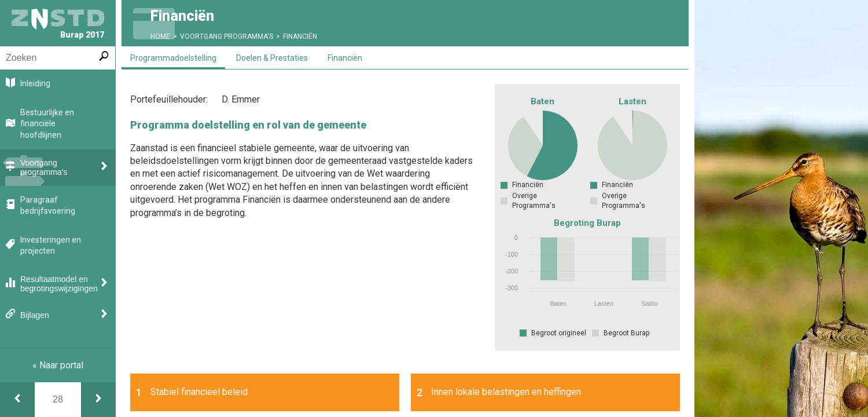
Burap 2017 (58, 24)
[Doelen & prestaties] (98, 400)
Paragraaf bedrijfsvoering (48, 206)
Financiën (300, 36)
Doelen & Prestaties (272, 58)
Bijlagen (35, 315)
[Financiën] (17, 400)
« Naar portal (58, 365)
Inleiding (35, 83)
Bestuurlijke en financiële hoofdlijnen (47, 124)
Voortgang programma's (44, 167)
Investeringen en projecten (51, 246)
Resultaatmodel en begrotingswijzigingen (59, 284)
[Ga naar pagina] (58, 400)
